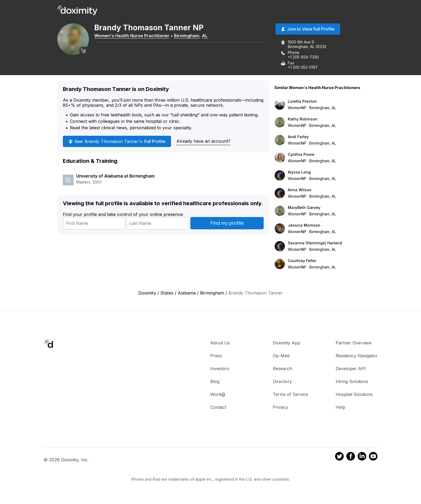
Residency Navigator (357, 356)
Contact (218, 407)
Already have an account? (203, 141)
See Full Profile (117, 141)
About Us (220, 343)
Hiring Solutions (352, 382)
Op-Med (281, 356)
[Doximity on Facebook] (351, 457)
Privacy (280, 407)
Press (216, 356)
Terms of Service (290, 395)
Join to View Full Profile (308, 29)
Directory (282, 382)
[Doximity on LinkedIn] (362, 457)
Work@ (218, 395)
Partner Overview (354, 343)
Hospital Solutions (354, 395)
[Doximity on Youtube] (373, 457)
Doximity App (286, 343)
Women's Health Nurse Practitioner (133, 36)
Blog (215, 382)
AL (206, 36)
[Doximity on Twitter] (339, 457)
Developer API (351, 369)
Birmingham (187, 36)
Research (282, 369)
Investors (220, 369)
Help (340, 407)
